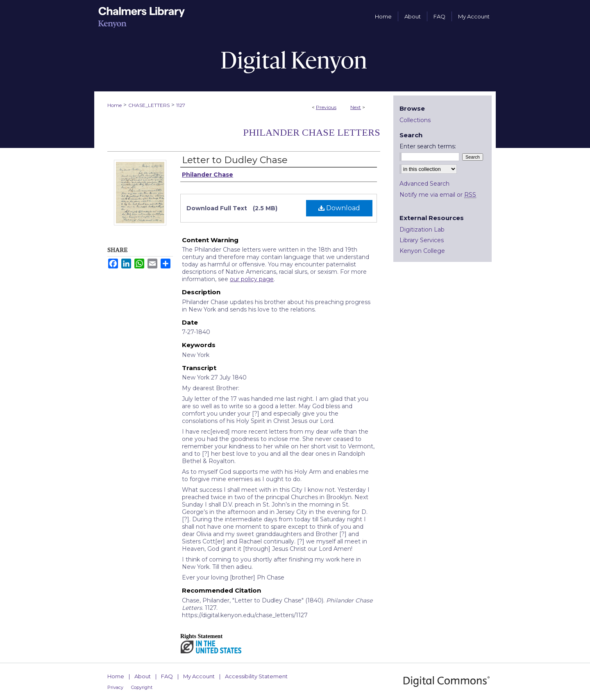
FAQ (167, 676)
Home (115, 105)
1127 (181, 105)
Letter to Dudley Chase (235, 160)
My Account (199, 676)
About (143, 676)
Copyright (142, 687)
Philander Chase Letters (312, 132)
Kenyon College (422, 251)
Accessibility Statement (256, 676)
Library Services (422, 240)
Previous (326, 107)
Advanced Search (424, 184)
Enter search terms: (428, 146)
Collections (415, 120)
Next (356, 107)
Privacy (115, 687)
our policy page (252, 279)
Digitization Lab (422, 230)
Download (339, 208)
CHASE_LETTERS (149, 105)
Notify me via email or (438, 195)
